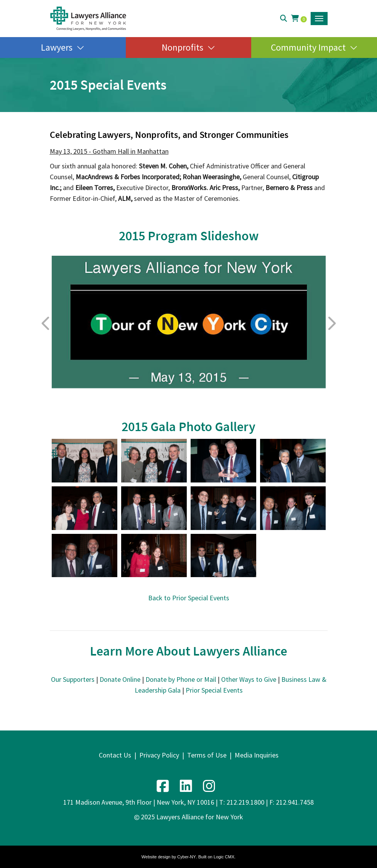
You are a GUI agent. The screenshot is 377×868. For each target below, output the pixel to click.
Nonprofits (183, 47)
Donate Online (120, 679)
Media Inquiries (257, 755)
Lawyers (57, 47)
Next (331, 323)
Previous (46, 323)
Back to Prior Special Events (189, 598)
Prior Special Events (214, 690)
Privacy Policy (159, 755)
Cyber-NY (186, 857)
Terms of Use (207, 755)
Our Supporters (73, 679)
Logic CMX (224, 857)
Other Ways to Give (249, 679)
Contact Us (115, 755)
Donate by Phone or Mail (181, 679)
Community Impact (308, 47)
